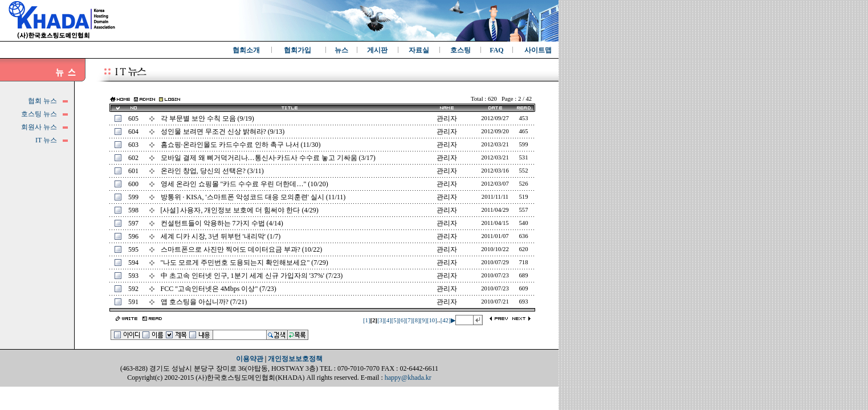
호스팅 (461, 50)
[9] (423, 320)
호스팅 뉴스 (39, 114)
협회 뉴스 (42, 101)
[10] (432, 320)
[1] (366, 320)
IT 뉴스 (46, 140)
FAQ (496, 50)
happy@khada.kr (408, 378)
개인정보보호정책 (295, 359)
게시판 (377, 50)
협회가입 (298, 50)
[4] (388, 320)
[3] (381, 320)
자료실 (419, 50)
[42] (446, 320)
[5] (395, 320)
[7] (409, 320)
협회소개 (246, 50)
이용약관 (250, 359)
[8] (416, 320)
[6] (402, 320)
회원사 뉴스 (39, 127)
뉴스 (341, 50)
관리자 (447, 118)
